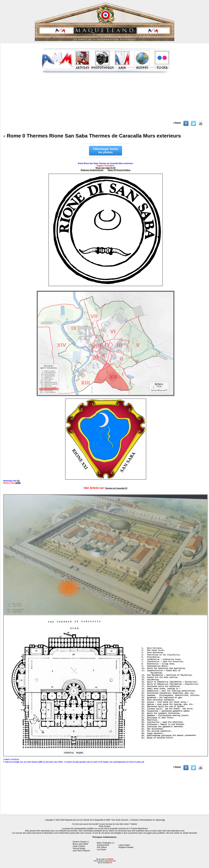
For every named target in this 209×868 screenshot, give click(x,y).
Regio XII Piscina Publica (119, 170)
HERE (18, 483)
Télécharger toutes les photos (106, 151)
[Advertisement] (105, 99)
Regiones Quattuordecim (92, 170)
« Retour (177, 123)
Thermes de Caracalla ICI (116, 488)
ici (163, 820)
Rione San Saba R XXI (105, 168)
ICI (19, 481)
